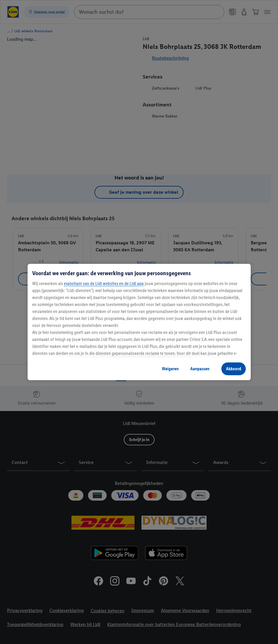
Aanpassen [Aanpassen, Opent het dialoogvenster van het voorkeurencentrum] (200, 369)
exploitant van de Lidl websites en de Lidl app (104, 283)
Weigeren (170, 369)
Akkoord (234, 369)
